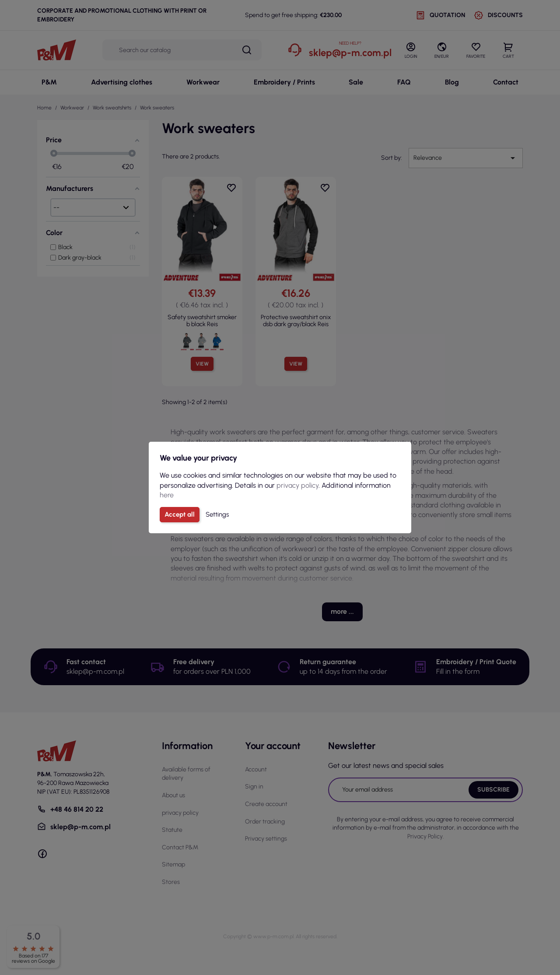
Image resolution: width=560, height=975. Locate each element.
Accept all (180, 514)
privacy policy (297, 485)
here (167, 495)
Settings (217, 514)
